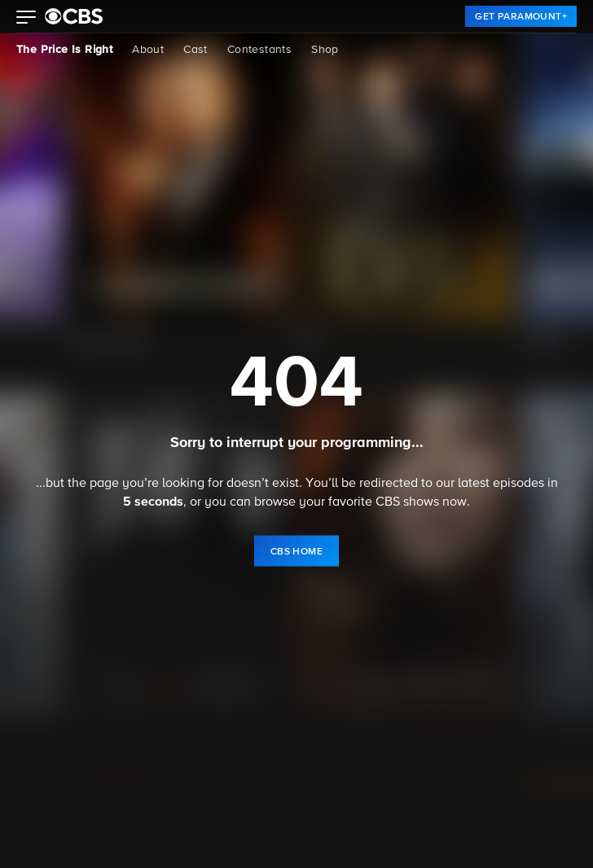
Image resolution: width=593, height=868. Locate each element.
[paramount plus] (74, 16)
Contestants (259, 50)
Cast (195, 50)
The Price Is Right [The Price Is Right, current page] (64, 50)
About (148, 50)
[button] (26, 19)
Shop (325, 50)
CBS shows (407, 502)
